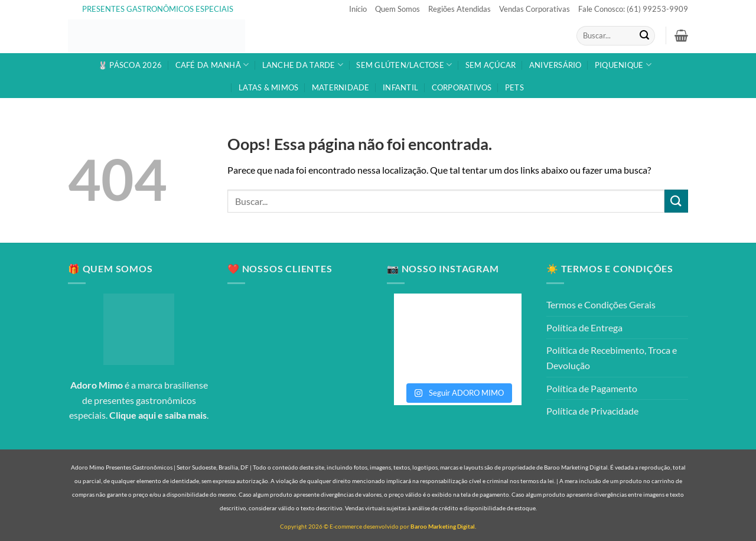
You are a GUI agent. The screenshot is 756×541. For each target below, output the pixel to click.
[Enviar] (644, 36)
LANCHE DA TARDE (303, 65)
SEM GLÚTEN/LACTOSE (404, 65)
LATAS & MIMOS (268, 87)
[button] (681, 35)
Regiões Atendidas (460, 9)
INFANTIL (400, 87)
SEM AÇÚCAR (491, 65)
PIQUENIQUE (623, 65)
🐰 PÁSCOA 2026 (130, 65)
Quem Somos (397, 9)
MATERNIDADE (341, 87)
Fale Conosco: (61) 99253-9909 (633, 9)
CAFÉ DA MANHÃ (212, 65)
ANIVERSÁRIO (555, 65)
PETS (514, 87)
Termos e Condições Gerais (601, 304)
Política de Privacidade (592, 411)
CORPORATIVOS (462, 87)
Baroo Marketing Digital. (443, 526)
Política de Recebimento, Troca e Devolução (612, 358)
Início (358, 9)
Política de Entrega (584, 327)
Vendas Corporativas (535, 9)
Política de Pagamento (592, 388)
